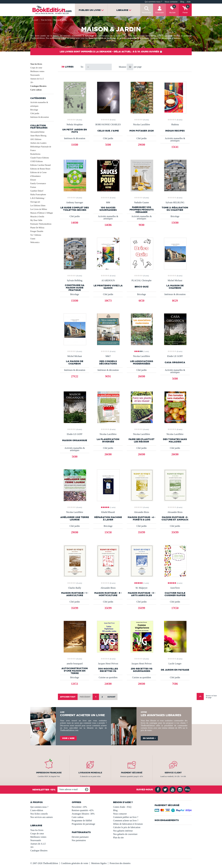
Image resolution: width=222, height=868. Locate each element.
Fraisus (33, 187)
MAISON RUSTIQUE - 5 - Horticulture (108, 594)
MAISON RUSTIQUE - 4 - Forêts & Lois (142, 518)
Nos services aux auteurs (42, 817)
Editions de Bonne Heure (40, 169)
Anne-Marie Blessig (38, 136)
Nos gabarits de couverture (125, 834)
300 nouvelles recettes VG (108, 670)
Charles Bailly (75, 588)
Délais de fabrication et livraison (128, 824)
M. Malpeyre (142, 588)
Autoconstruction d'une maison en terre (75, 671)
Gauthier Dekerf (37, 191)
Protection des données (120, 863)
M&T (108, 356)
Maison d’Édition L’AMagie (42, 213)
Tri (82, 67)
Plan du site (118, 838)
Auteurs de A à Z (37, 79)
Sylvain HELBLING (175, 203)
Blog (182, 2)
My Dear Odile (36, 220)
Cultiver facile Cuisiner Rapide (175, 594)
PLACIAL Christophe (142, 281)
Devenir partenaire (80, 837)
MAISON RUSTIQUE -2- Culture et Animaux (175, 518)
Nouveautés (35, 75)
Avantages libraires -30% (83, 814)
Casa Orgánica (175, 362)
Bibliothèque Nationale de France (41, 149)
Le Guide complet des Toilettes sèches (75, 209)
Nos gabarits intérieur (123, 831)
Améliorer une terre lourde (75, 518)
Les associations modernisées (142, 362)
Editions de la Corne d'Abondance (38, 174)
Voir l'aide (68, 738)
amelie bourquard (75, 664)
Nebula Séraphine (75, 125)
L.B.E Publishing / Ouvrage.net (38, 200)
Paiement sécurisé (132, 773)
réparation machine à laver (108, 518)
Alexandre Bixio (141, 512)
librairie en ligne (95, 728)
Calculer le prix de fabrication (127, 827)
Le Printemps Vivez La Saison (108, 287)
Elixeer (33, 180)
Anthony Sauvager (75, 203)
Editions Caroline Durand (40, 165)
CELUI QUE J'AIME (108, 131)
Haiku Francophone (38, 195)
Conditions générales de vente (75, 863)
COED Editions (37, 161)
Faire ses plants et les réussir (142, 440)
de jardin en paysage (175, 670)
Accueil (35, 20)
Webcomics (35, 242)
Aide (189, 2)
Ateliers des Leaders (38, 143)
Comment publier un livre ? (126, 817)
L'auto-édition (37, 810)
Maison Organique (75, 440)
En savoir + (149, 738)
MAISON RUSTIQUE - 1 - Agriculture (75, 594)
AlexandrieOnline (37, 132)
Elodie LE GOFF (175, 356)
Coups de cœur (36, 68)
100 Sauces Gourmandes (108, 209)
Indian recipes (175, 131)
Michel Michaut (175, 281)
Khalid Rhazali (108, 512)
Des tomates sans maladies (175, 440)
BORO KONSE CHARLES (108, 125)
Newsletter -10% (79, 807)
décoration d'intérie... (171, 38)
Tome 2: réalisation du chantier (175, 209)
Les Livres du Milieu (39, 209)
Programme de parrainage (83, 824)
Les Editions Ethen (38, 206)
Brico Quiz (142, 287)
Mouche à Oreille (37, 217)
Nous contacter (171, 2)
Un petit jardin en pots (75, 131)
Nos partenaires (79, 840)
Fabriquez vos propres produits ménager (142, 210)
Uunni (33, 239)
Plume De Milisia (37, 228)
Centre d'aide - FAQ (122, 807)
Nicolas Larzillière (142, 125)
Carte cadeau (36, 90)
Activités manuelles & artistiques (39, 104)
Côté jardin (35, 113)
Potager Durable (37, 231)
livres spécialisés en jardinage (102, 38)
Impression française (49, 773)
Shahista (175, 125)
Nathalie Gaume (141, 203)
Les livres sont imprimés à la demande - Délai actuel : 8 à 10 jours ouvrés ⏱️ (111, 52)
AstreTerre (175, 588)
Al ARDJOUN (108, 281)
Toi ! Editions (36, 235)
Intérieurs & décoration (40, 117)
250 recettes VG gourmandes (142, 670)
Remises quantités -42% (83, 810)
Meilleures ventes (37, 71)
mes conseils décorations (108, 362)
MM (108, 203)
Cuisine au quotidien (108, 677)
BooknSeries (35, 154)
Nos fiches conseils (39, 814)
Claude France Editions (40, 158)
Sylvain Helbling (75, 281)
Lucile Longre (175, 664)
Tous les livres (36, 64)
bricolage (90, 36)
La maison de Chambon (175, 287)
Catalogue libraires (38, 86)
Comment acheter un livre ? (126, 821)
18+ (32, 82)
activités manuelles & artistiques (134, 38)
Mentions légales (99, 863)
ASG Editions (36, 139)
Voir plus (111, 40)
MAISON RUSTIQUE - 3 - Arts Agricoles (142, 594)
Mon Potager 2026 (142, 131)
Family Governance (38, 183)
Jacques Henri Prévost (108, 664)
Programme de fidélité (82, 821)
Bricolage (34, 110)
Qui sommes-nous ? (153, 2)
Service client (173, 773)
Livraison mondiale (90, 773)
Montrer (123, 67)
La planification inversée (108, 440)
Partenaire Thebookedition (41, 224)
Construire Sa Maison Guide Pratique (75, 288)
